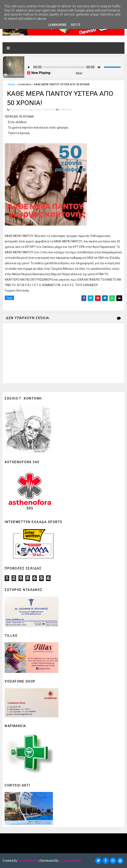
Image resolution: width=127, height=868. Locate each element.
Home (11, 84)
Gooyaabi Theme (71, 861)
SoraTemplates (28, 861)
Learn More (57, 25)
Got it (76, 25)
